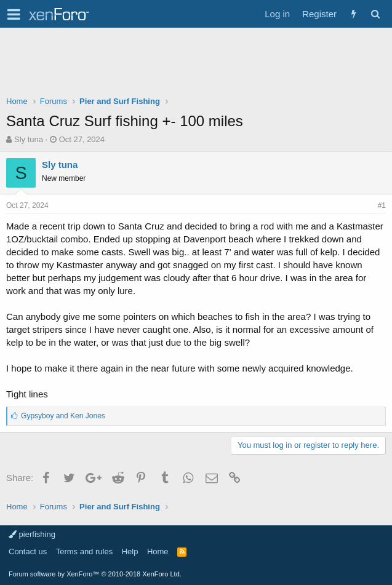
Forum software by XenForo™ (95, 574)
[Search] (375, 14)
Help (130, 551)
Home (158, 551)
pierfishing (32, 534)
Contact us (28, 551)
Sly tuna (29, 139)
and (63, 416)
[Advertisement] (196, 65)
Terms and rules (84, 551)
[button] (14, 14)
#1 (382, 205)
